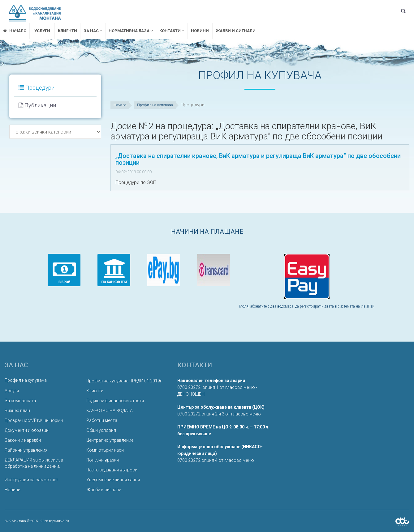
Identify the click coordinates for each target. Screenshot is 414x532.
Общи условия (101, 430)
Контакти (172, 31)
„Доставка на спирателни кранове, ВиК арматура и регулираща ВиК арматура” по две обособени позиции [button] (258, 159)
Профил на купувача (155, 105)
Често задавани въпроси (112, 470)
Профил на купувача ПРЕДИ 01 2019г (124, 381)
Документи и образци (27, 430)
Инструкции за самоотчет (31, 480)
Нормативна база (131, 31)
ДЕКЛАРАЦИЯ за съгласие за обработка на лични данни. (34, 463)
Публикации (37, 105)
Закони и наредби (23, 440)
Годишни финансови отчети (115, 401)
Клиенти (67, 31)
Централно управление (110, 440)
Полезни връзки (103, 460)
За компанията (20, 401)
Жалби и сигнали (236, 31)
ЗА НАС (93, 31)
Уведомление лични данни (113, 480)
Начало (120, 105)
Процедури (37, 88)
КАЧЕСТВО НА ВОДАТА (110, 411)
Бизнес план (17, 411)
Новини (200, 31)
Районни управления (26, 450)
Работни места (102, 420)
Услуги (42, 31)
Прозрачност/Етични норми (34, 420)
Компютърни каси (105, 450)
